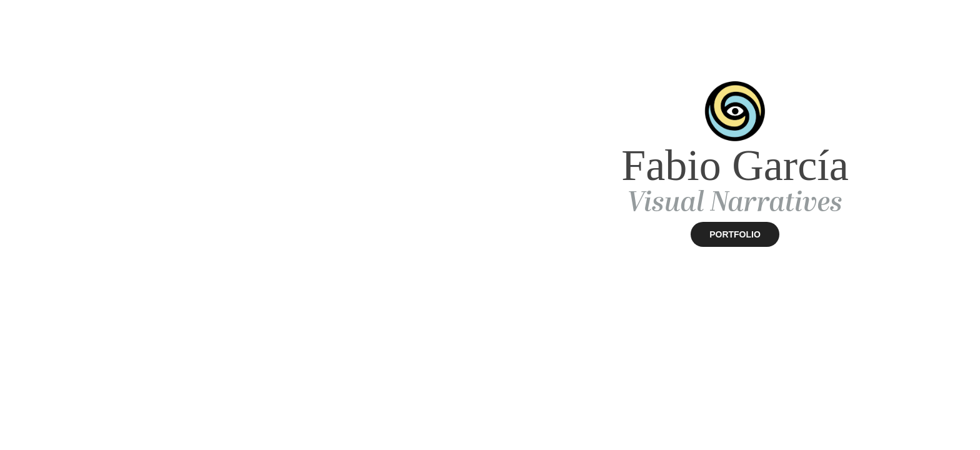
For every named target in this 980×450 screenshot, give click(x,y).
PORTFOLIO (735, 234)
